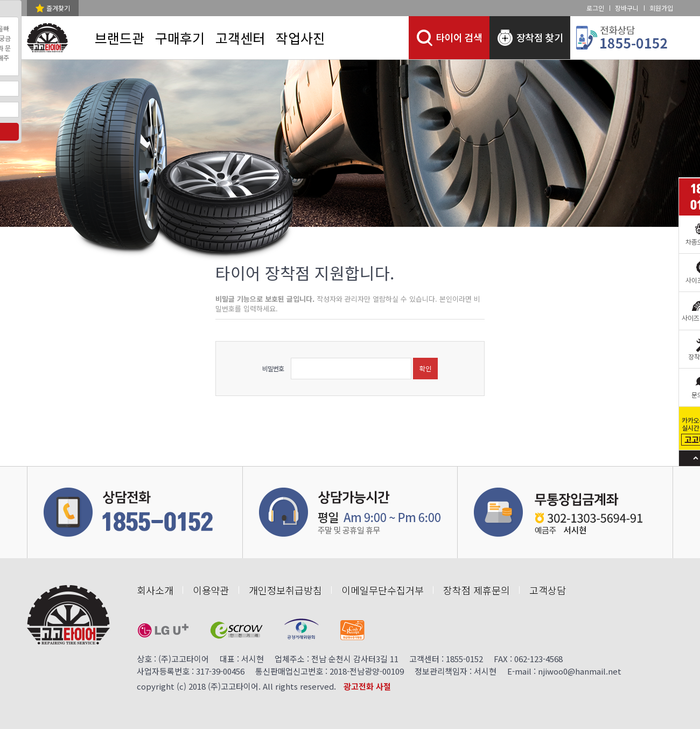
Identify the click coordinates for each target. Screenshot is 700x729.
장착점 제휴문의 (477, 590)
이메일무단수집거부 (383, 590)
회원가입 (661, 8)
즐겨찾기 (58, 8)
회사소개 (155, 590)
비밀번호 (273, 368)
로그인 (595, 8)
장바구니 (627, 8)
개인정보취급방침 (285, 590)
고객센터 (240, 38)
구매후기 (180, 38)
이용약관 (211, 590)
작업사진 (300, 38)
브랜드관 (120, 38)
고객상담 (548, 590)
